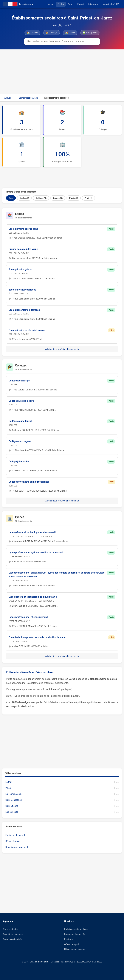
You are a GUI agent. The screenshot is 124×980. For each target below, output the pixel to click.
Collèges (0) (41, 198)
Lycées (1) (58, 198)
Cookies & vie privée (13, 939)
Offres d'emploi (13, 841)
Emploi (81, 4)
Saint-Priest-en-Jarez (29, 98)
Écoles (61, 4)
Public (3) (74, 198)
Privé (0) (88, 198)
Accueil (8, 98)
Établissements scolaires (76, 929)
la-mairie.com (42, 962)
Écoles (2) (24, 198)
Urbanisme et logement (17, 847)
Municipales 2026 (111, 4)
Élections (69, 939)
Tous (11, 198)
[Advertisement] (62, 72)
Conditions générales (13, 934)
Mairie (50, 4)
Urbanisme (93, 4)
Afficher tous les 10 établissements (62, 349)
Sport (71, 4)
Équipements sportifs (16, 835)
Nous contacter (10, 929)
